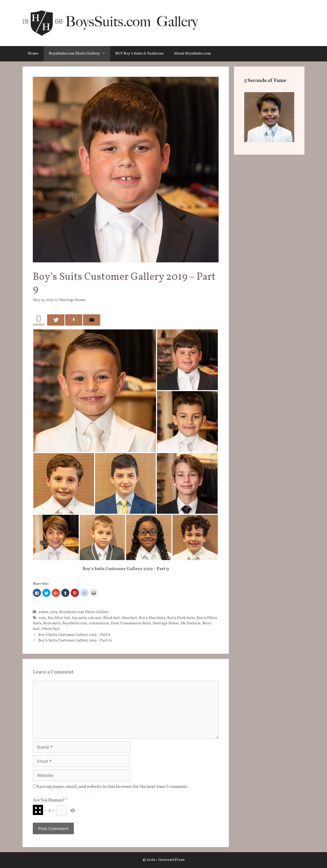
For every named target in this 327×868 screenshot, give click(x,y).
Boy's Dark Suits (181, 618)
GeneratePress (171, 860)
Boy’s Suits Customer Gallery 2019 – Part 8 (74, 635)
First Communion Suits (131, 623)
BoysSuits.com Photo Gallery (79, 54)
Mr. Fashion (191, 623)
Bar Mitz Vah (59, 618)
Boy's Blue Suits (152, 618)
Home (33, 54)
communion (99, 623)
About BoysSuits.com (192, 54)
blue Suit (130, 618)
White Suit (51, 629)
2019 (54, 612)
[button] (105, 54)
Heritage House (166, 623)
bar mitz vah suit (87, 618)
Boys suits (52, 623)
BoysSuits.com (75, 623)
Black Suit (112, 618)
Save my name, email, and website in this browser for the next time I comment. (113, 787)
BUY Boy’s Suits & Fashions (139, 54)
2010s (43, 612)
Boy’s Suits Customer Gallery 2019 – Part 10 (75, 640)
